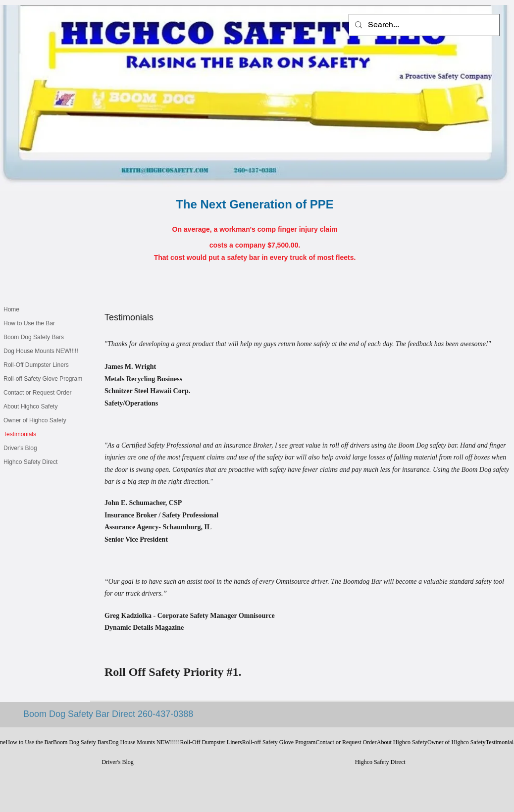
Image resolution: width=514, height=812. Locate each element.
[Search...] (423, 25)
